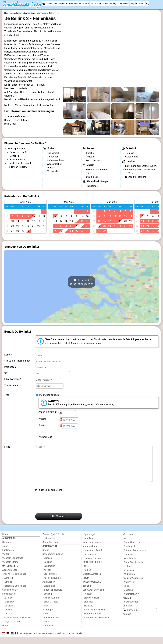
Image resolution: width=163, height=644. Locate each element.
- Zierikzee (88, 613)
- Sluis (126, 593)
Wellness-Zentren (51, 605)
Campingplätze (10, 597)
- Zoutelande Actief (92, 557)
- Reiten (46, 629)
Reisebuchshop (131, 609)
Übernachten (75, 4)
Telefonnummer (12, 385)
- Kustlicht (7, 617)
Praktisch (124, 4)
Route (86, 573)
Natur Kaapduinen (92, 549)
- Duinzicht (8, 613)
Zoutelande (52, 4)
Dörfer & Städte (50, 609)
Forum (86, 585)
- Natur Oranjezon (132, 549)
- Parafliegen (89, 545)
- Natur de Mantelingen (134, 557)
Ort (6, 373)
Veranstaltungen (111, 4)
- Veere (126, 545)
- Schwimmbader (51, 625)
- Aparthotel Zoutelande (14, 581)
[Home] (44, 4)
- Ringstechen (90, 561)
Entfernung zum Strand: (137, 166)
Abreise (43, 425)
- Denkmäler (49, 573)
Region (134, 4)
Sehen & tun (96, 4)
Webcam (63, 4)
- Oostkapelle (129, 553)
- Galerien (47, 569)
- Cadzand (128, 597)
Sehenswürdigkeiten (53, 561)
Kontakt (127, 621)
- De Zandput (9, 609)
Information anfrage (49, 395)
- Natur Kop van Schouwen (96, 625)
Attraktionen (49, 589)
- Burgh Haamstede (92, 621)
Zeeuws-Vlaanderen (133, 585)
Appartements (10, 577)
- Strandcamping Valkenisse (16, 625)
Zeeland (87, 593)
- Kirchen (47, 577)
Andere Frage (45, 437)
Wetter (142, 4)
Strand (86, 4)
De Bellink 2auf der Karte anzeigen (81, 282)
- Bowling (47, 601)
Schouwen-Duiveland (93, 597)
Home (5, 541)
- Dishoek (127, 573)
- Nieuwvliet (129, 589)
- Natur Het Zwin (131, 601)
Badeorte (7, 549)
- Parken (87, 577)
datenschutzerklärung (44, 640)
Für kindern (8, 557)
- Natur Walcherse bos (134, 569)
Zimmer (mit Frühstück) (55, 541)
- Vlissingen (129, 577)
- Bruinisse (88, 609)
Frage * (8, 447)
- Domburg (128, 561)
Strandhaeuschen (51, 549)
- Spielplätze (49, 593)
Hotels (6, 633)
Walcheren (128, 541)
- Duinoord (8, 585)
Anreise (43, 419)
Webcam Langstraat (13, 565)
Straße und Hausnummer (17, 361)
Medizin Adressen (92, 581)
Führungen (48, 617)
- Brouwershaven (91, 605)
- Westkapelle (129, 565)
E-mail (13, 124)
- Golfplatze (48, 633)
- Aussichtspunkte (52, 585)
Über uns (127, 613)
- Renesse (88, 601)
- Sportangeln (89, 541)
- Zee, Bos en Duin (11, 629)
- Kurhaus (7, 589)
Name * (8, 355)
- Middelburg (129, 581)
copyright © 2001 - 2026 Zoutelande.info (67, 640)
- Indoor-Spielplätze (52, 597)
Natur (45, 613)
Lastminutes (49, 545)
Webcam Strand (11, 569)
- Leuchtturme (50, 581)
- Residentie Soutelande (14, 593)
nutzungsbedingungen (27, 640)
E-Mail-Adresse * (13, 379)
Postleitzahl (10, 367)
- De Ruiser (8, 605)
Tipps (5, 553)
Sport (45, 621)
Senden (59, 523)
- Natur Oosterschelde (94, 617)
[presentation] (59, 509)
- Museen (47, 565)
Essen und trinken (92, 565)
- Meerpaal (8, 621)
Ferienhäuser (9, 601)
